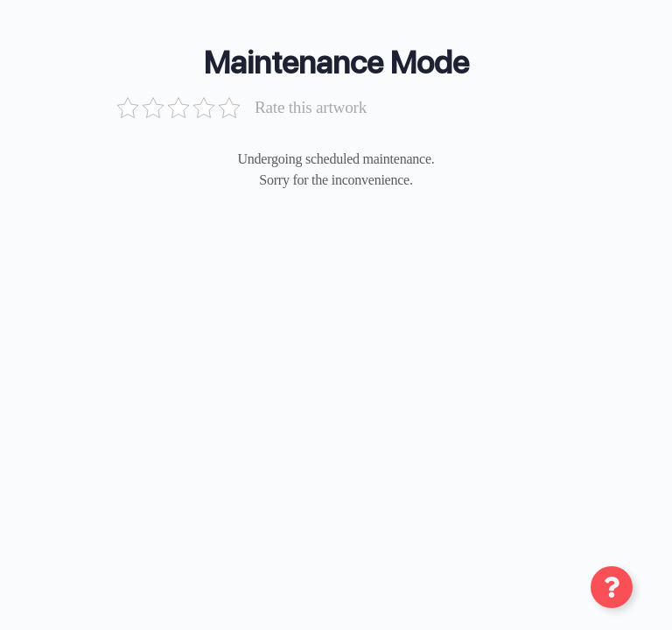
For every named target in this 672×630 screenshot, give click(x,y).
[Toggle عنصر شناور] (612, 587)
